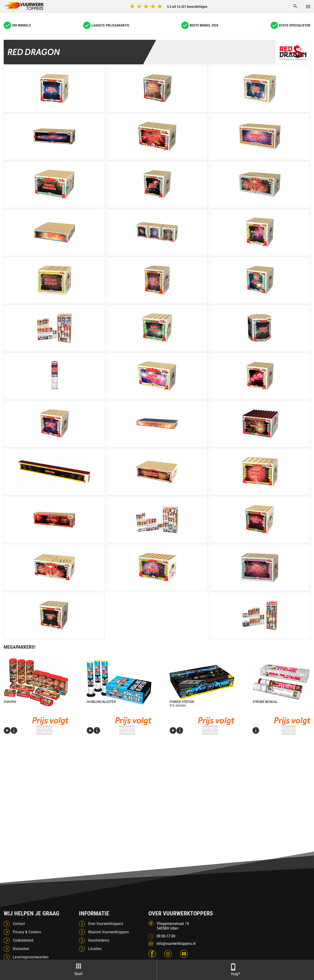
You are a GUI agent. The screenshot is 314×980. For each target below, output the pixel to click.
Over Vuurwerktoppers (106, 924)
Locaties (95, 949)
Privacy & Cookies (27, 932)
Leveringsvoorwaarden (31, 957)
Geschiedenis (99, 940)
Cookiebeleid (23, 940)
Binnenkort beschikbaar (44, 730)
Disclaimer (21, 949)
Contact (19, 924)
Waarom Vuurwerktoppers (108, 932)
